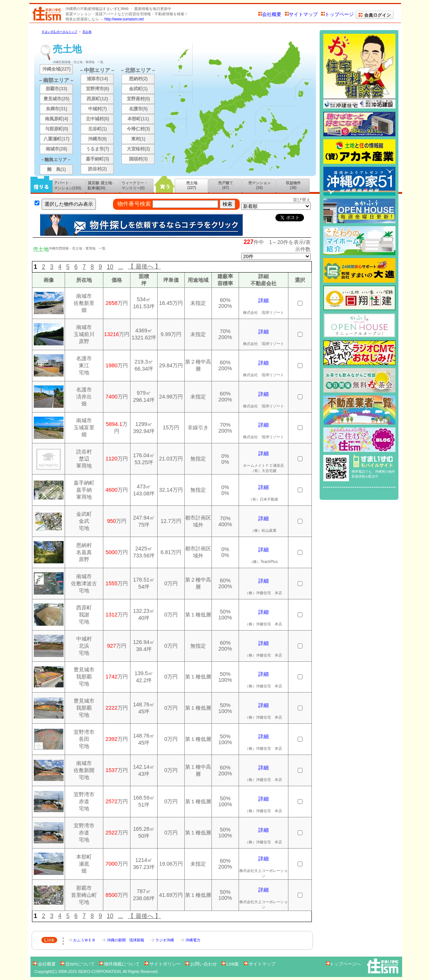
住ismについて (78, 964)
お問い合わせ (202, 964)
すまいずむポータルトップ (59, 32)
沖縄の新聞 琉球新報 (123, 940)
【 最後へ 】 (144, 266)
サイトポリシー (163, 964)
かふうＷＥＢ (83, 940)
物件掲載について (120, 964)
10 (110, 267)
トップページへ (343, 964)
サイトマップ (301, 14)
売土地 (87, 32)
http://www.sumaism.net (124, 19)
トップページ (337, 14)
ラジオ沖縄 (163, 940)
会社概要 (270, 14)
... (121, 267)
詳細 (264, 300)
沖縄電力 (190, 940)
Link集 (231, 964)
